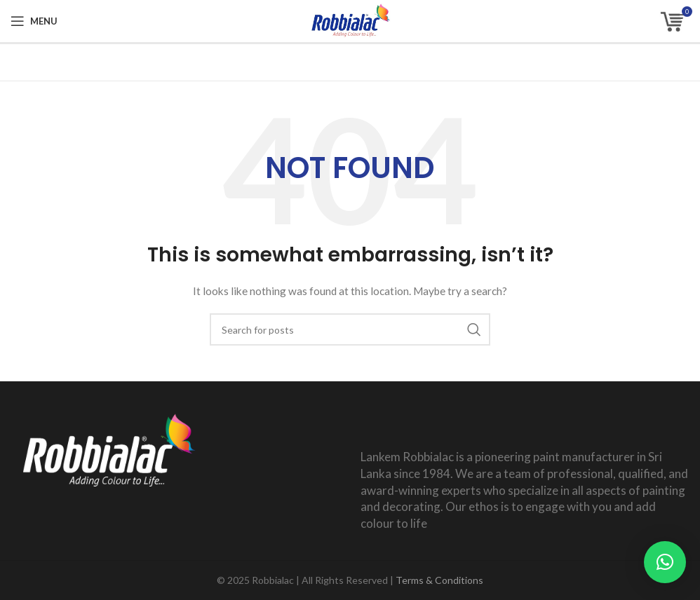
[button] (665, 562)
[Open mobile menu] (34, 21)
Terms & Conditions (439, 580)
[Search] (350, 329)
